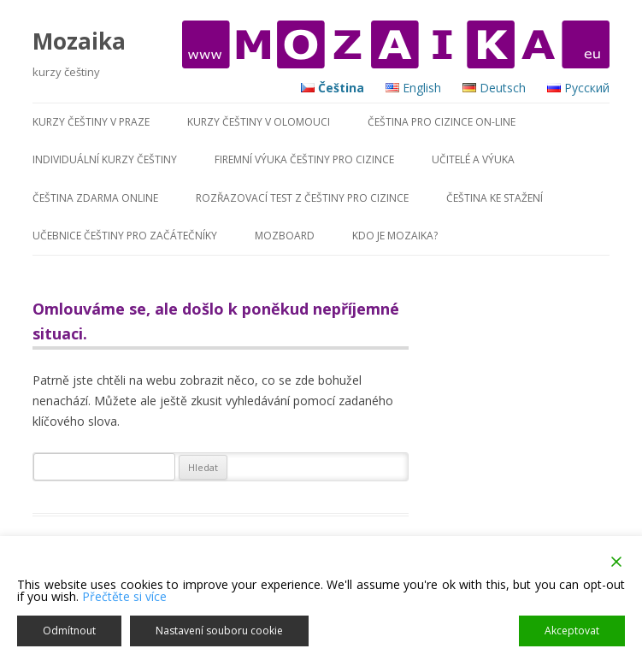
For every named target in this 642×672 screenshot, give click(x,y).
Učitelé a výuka (473, 159)
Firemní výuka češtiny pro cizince (304, 159)
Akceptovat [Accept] (572, 631)
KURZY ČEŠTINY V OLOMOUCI (259, 122)
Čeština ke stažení (495, 198)
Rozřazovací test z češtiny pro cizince (302, 198)
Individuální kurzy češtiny (105, 159)
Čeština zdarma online (95, 198)
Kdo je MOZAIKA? (395, 236)
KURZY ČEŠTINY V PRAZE (91, 122)
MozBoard (285, 236)
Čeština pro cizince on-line (442, 122)
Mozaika (79, 41)
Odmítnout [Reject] (69, 631)
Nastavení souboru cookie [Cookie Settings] (219, 631)
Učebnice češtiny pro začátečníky (125, 236)
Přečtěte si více (124, 597)
